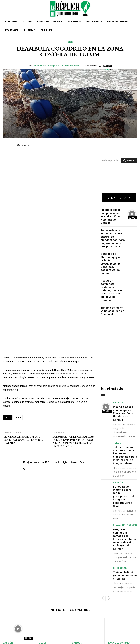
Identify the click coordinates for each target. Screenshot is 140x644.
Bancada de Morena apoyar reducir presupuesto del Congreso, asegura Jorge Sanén (112, 253)
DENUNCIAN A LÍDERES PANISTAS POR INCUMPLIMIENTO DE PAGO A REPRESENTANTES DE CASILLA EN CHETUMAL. (73, 441)
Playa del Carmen (123, 485)
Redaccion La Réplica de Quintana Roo (56, 66)
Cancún (118, 379)
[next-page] (109, 548)
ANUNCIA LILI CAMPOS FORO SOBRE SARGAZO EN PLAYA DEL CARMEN (24, 440)
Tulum (70, 42)
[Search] (129, 160)
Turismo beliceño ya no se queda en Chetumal (112, 288)
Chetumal (119, 519)
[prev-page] (103, 548)
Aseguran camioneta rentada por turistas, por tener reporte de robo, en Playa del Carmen (112, 271)
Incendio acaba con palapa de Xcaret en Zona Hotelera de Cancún (112, 215)
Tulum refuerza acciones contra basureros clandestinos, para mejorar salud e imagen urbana (111, 233)
